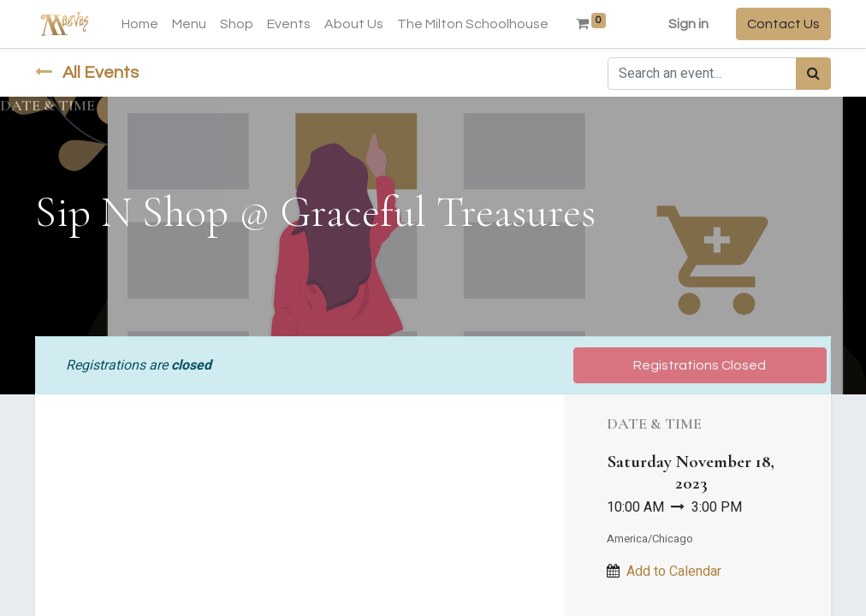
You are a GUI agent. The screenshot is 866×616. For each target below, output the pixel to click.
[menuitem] (140, 24)
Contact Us (783, 24)
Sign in (688, 24)
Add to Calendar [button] (674, 572)
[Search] (813, 74)
